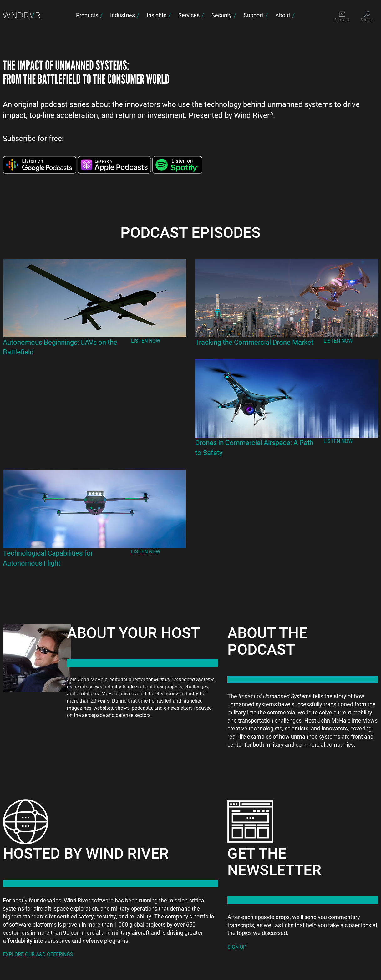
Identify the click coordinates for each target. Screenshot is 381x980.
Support (254, 15)
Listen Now (146, 340)
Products (87, 15)
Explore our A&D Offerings (38, 954)
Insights (157, 15)
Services (189, 15)
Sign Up (237, 947)
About (283, 15)
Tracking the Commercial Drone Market (254, 342)
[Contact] (342, 17)
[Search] (367, 17)
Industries (122, 15)
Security (222, 15)
